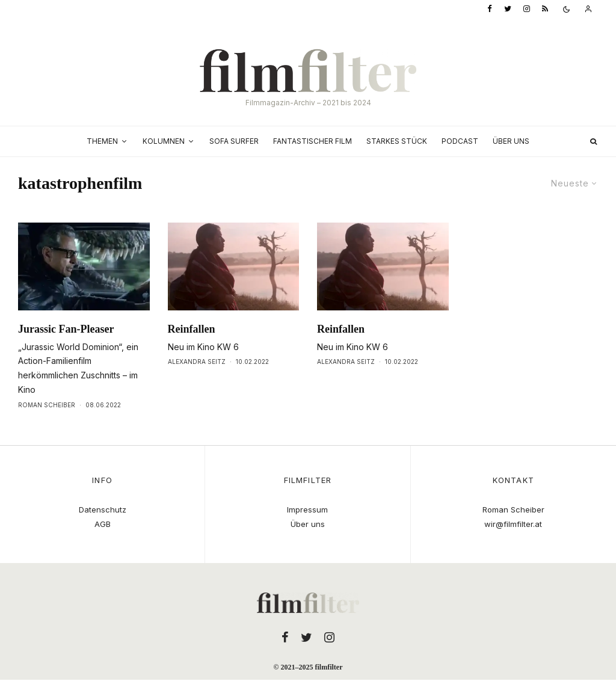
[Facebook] (490, 9)
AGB (103, 524)
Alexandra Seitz (197, 362)
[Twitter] (508, 9)
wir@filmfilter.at (513, 524)
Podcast (460, 141)
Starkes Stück (397, 141)
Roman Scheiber (47, 405)
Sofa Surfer (234, 141)
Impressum (307, 510)
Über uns (511, 141)
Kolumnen (164, 141)
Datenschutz (103, 510)
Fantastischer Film (313, 141)
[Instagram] (527, 9)
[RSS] (545, 9)
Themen (102, 141)
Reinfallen (192, 329)
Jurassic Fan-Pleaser (66, 329)
